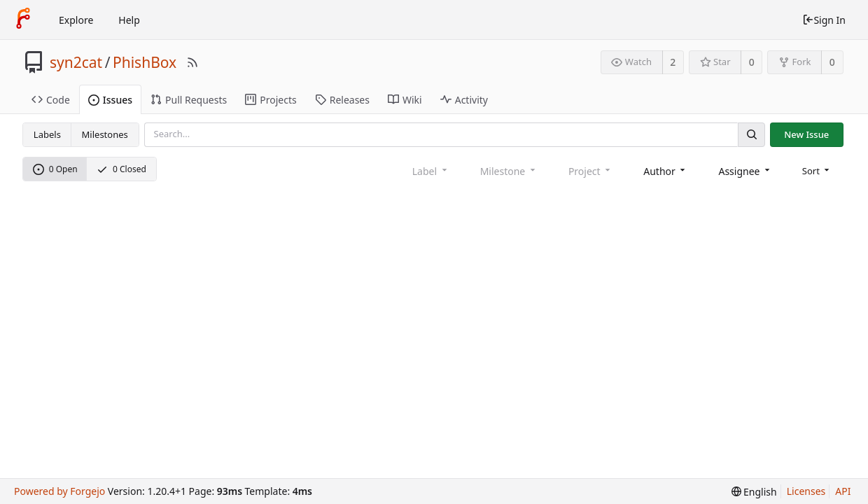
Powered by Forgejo (59, 491)
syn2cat (76, 62)
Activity (464, 100)
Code (51, 100)
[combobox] (665, 171)
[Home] (23, 20)
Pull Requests (189, 100)
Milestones (105, 134)
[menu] (817, 171)
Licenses (806, 491)
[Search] (751, 135)
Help (129, 20)
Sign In (824, 20)
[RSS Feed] (192, 62)
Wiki (405, 100)
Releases (342, 100)
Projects (271, 100)
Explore (76, 20)
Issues (110, 100)
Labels (47, 134)
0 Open (55, 169)
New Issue (806, 134)
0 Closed (121, 169)
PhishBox (145, 62)
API (843, 491)
